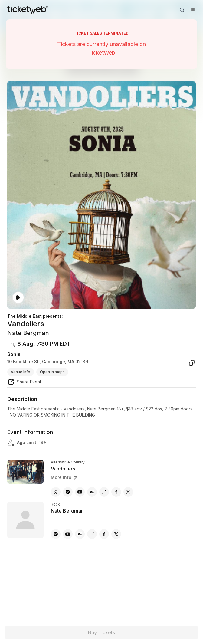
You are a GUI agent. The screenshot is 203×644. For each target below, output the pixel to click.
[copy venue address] (192, 363)
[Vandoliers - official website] (56, 492)
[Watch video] (18, 298)
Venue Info (21, 372)
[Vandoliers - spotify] (68, 492)
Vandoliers (74, 409)
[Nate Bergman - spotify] (56, 534)
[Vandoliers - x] (128, 492)
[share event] (24, 383)
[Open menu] (193, 10)
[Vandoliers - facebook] (116, 492)
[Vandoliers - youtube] (80, 492)
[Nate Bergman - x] (116, 534)
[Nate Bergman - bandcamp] (80, 534)
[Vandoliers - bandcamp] (92, 492)
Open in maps (52, 372)
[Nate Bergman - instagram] (92, 534)
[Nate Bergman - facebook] (104, 534)
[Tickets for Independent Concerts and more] (28, 10)
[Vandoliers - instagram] (104, 492)
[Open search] (182, 10)
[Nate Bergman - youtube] (68, 534)
